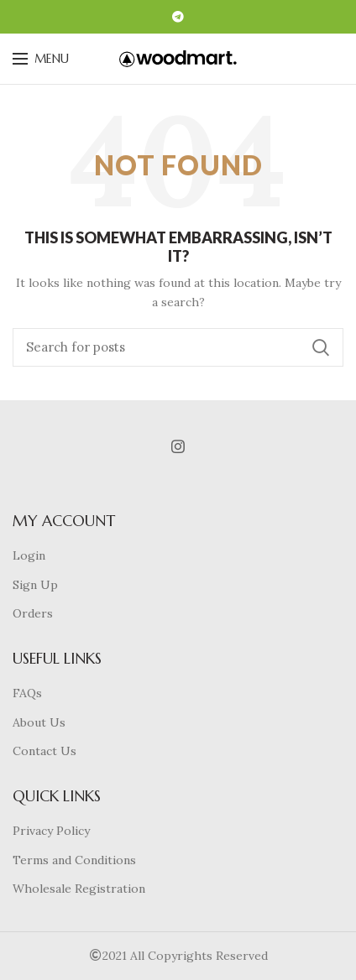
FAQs (27, 693)
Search (321, 347)
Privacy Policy (51, 831)
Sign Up (35, 585)
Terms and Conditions (74, 860)
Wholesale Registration (79, 889)
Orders (33, 613)
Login (29, 555)
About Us (39, 722)
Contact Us (44, 751)
